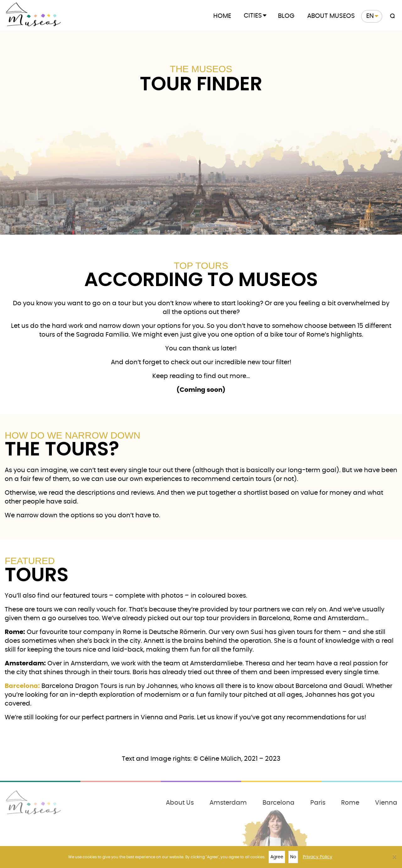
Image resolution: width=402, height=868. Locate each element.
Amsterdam (228, 803)
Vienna (386, 803)
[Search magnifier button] (391, 16)
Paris (318, 803)
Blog (286, 16)
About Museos (331, 16)
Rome (350, 803)
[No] (394, 857)
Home (222, 16)
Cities (253, 16)
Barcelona (279, 803)
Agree (277, 857)
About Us (180, 803)
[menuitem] (372, 16)
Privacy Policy (318, 857)
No (293, 857)
